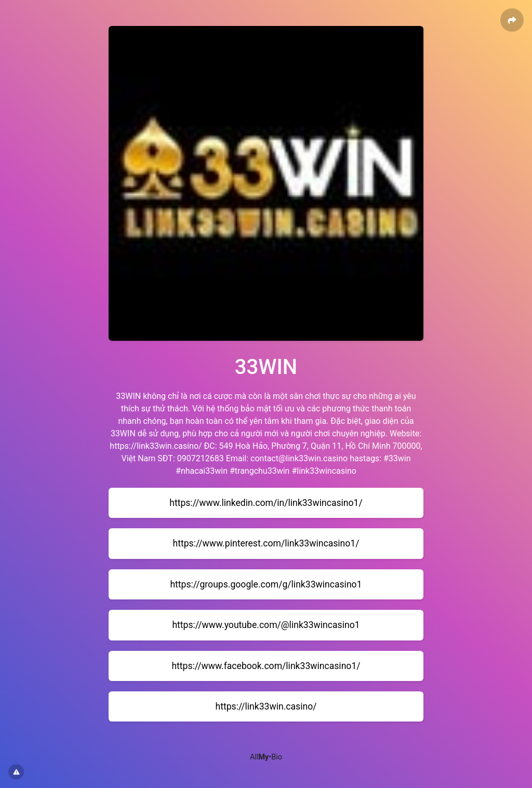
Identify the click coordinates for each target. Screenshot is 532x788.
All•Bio (266, 757)
